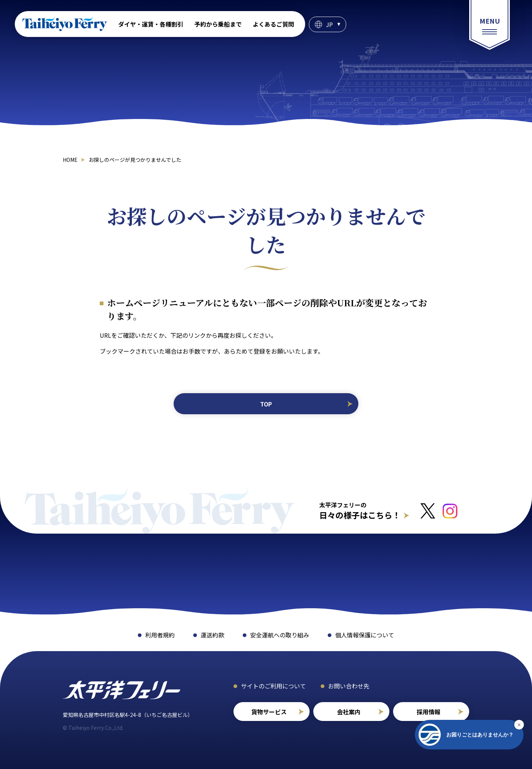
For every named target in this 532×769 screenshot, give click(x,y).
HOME (70, 160)
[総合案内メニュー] (490, 25)
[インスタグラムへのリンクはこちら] (450, 511)
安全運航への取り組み (280, 635)
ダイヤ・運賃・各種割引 (151, 24)
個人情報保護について (365, 635)
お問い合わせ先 (349, 686)
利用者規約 (160, 635)
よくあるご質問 (273, 24)
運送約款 (212, 635)
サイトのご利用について (273, 686)
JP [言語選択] (329, 24)
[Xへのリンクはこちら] (428, 511)
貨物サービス (269, 712)
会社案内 (349, 712)
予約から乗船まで (218, 24)
